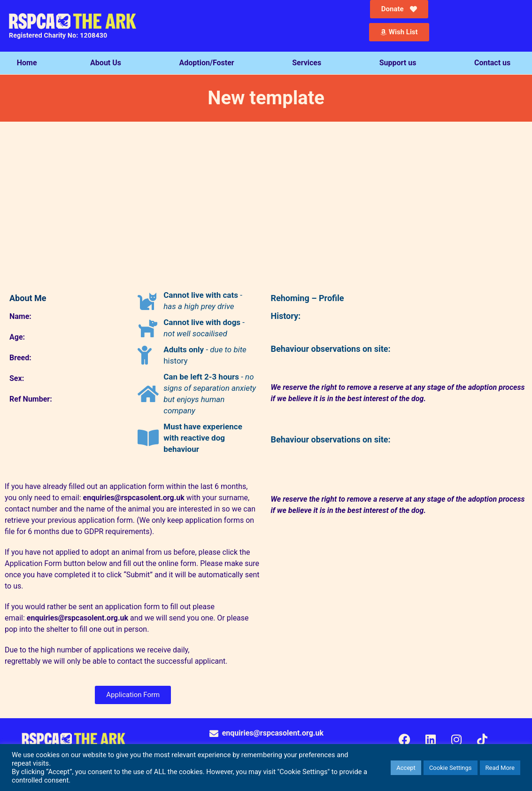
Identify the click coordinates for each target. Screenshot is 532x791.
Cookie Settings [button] (451, 768)
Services (309, 63)
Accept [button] (406, 768)
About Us (108, 63)
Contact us (495, 63)
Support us (400, 63)
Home (27, 63)
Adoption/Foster (209, 63)
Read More (500, 768)
